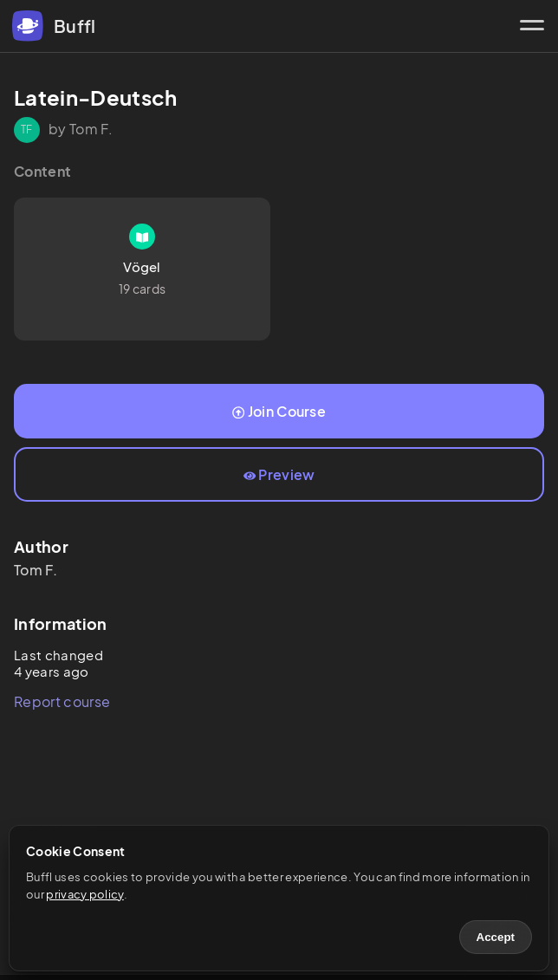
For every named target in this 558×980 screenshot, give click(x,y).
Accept (496, 937)
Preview (279, 474)
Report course (62, 701)
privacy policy (84, 894)
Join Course (279, 411)
